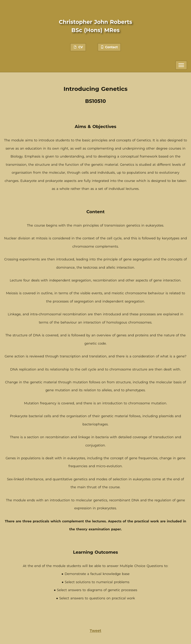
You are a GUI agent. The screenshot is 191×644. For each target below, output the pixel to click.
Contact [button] (109, 47)
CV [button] (78, 47)
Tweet (96, 631)
